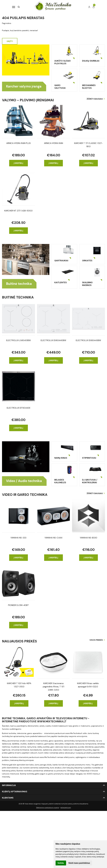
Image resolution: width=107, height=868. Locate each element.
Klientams (8, 798)
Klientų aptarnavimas (15, 792)
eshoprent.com (66, 808)
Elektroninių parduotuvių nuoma (48, 808)
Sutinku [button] (61, 863)
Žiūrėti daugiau (95, 99)
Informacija (9, 786)
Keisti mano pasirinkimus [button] (79, 863)
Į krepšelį (18, 163)
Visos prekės (96, 640)
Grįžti (10, 41)
